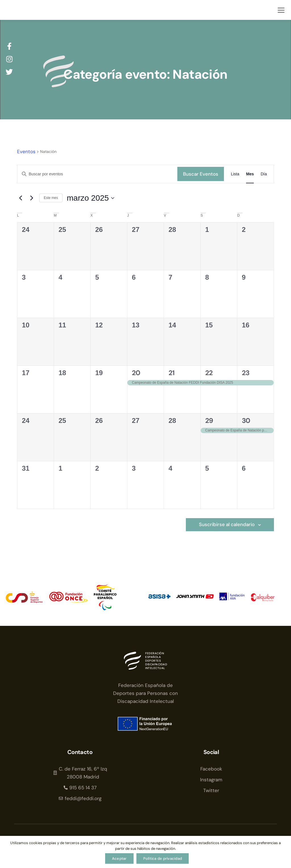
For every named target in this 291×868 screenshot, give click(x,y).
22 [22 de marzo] (209, 373)
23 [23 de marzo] (246, 373)
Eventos (26, 151)
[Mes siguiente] (32, 198)
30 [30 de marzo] (246, 420)
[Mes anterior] (20, 198)
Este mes (51, 198)
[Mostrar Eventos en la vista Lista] (235, 174)
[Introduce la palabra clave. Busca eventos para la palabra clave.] (97, 174)
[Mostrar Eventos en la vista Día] (264, 174)
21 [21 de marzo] (172, 373)
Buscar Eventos (201, 174)
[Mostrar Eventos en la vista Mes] (250, 174)
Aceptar (119, 858)
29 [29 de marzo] (209, 420)
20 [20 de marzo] (136, 373)
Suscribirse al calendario (227, 525)
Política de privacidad (163, 858)
